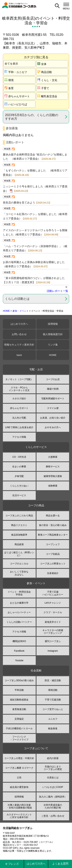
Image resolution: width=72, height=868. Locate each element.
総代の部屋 (53, 758)
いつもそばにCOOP (53, 787)
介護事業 (53, 457)
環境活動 (53, 690)
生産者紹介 (53, 573)
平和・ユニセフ (16, 72)
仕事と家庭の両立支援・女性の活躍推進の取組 (19, 806)
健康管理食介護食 (53, 476)
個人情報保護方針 (53, 334)
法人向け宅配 (19, 418)
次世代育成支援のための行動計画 (53, 806)
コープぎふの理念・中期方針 (19, 758)
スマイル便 (53, 408)
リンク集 (53, 345)
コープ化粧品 (53, 554)
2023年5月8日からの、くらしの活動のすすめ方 (32, 117)
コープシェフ (53, 544)
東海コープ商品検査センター (53, 535)
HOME (6, 311)
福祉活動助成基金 (19, 700)
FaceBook (19, 651)
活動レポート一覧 (57, 291)
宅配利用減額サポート (53, 399)
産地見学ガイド (53, 622)
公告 (19, 777)
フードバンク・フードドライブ (19, 738)
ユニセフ (53, 719)
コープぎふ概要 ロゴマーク (19, 768)
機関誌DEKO (19, 641)
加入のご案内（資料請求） (53, 797)
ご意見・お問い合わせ (53, 816)
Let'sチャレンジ (53, 603)
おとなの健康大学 (19, 603)
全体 (42, 64)
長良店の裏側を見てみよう (19, 203)
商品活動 (45, 72)
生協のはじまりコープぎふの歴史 (53, 768)
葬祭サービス (53, 467)
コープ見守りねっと (53, 709)
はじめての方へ (19, 324)
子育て (43, 88)
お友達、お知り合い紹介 (53, 418)
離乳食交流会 (47, 96)
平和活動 (19, 690)
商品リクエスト (19, 525)
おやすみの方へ (53, 427)
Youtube (19, 660)
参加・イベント (21, 311)
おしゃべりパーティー (19, 612)
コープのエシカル (19, 564)
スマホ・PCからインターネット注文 (19, 389)
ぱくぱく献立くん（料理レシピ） (19, 554)
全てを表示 (11, 64)
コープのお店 (53, 379)
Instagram (53, 651)
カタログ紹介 (19, 399)
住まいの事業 (19, 467)
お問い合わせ (19, 334)
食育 (9, 88)
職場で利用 (53, 389)
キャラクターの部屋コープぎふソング (53, 632)
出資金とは (53, 777)
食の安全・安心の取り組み (53, 525)
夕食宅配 (19, 476)
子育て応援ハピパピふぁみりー (53, 593)
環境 (9, 80)
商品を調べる (53, 516)
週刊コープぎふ (53, 641)
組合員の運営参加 (19, 787)
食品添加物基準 (19, 535)
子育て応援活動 (53, 700)
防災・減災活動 (53, 680)
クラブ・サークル (53, 612)
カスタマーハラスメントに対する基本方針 (19, 816)
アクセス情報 (19, 437)
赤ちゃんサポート (17, 96)
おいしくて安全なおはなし (19, 573)
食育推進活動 (19, 709)
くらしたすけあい (19, 486)
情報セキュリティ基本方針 (19, 345)
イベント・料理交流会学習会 (19, 593)
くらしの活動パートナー (19, 622)
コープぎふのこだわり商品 (19, 516)
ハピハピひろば (16, 104)
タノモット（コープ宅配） (19, 379)
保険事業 (53, 486)
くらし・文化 (47, 80)
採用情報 (53, 324)
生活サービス (19, 495)
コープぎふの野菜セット (53, 564)
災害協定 (19, 719)
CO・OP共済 (19, 457)
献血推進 (53, 728)
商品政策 (19, 544)
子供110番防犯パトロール (19, 728)
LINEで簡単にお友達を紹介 (19, 427)
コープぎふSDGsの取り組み (19, 680)
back (19, 355)
